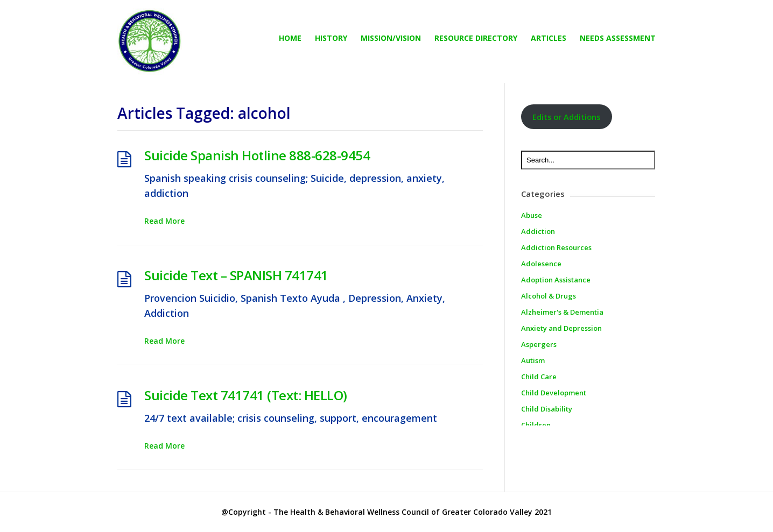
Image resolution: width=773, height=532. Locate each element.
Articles (549, 38)
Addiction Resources (556, 247)
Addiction (538, 231)
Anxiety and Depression (561, 328)
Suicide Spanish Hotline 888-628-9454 (257, 155)
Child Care (539, 377)
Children (536, 425)
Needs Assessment (618, 38)
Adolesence (541, 264)
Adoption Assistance (556, 280)
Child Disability (547, 409)
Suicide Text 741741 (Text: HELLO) (246, 395)
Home (290, 38)
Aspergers (539, 344)
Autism (533, 360)
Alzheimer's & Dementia (562, 312)
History (331, 38)
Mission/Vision (391, 38)
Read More (164, 221)
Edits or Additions (566, 117)
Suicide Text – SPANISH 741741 (236, 275)
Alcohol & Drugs (549, 296)
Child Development (554, 393)
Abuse (532, 215)
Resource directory (476, 38)
